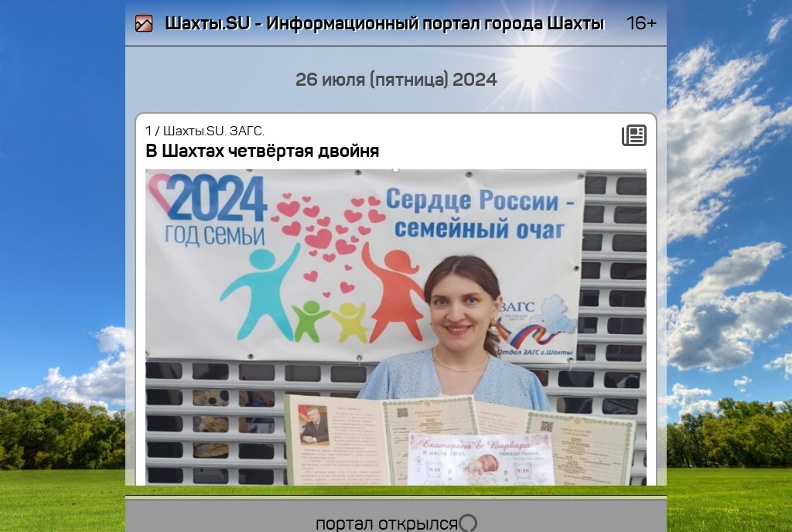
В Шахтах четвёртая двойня (263, 151)
